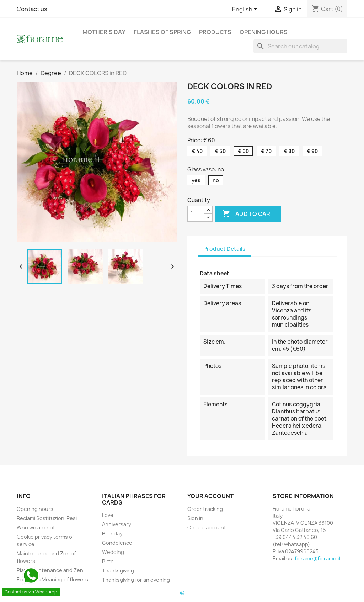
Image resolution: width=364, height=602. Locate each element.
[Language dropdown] (246, 10)
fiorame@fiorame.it (318, 558)
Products (215, 32)
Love (108, 515)
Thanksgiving (118, 571)
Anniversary (117, 524)
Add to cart (248, 214)
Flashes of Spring (162, 32)
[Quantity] (196, 214)
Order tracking (205, 509)
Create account (207, 527)
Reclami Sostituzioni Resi (47, 518)
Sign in (195, 518)
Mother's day (104, 32)
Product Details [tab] (224, 249)
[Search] (300, 46)
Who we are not (36, 527)
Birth (108, 561)
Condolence (117, 543)
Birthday (112, 534)
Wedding (113, 552)
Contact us (32, 9)
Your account (210, 496)
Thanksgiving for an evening (136, 580)
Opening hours (264, 32)
